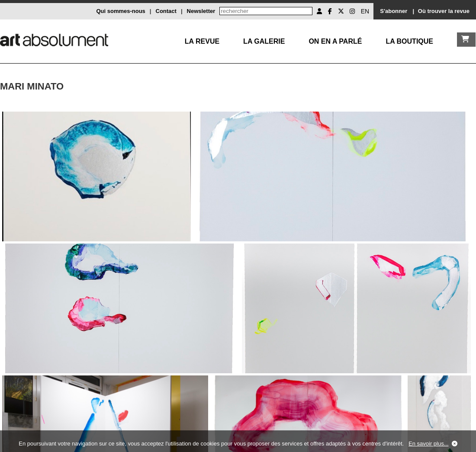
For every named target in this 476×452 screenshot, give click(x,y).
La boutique (409, 41)
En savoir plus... (429, 444)
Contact (166, 11)
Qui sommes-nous (121, 11)
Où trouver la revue (444, 11)
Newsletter (201, 11)
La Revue (202, 41)
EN (365, 11)
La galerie (264, 41)
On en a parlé (335, 41)
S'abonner (394, 11)
